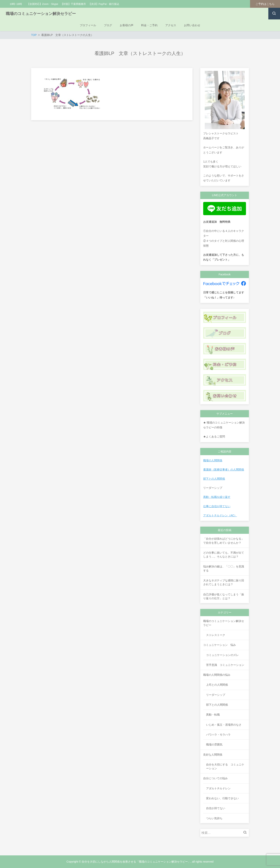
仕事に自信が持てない (217, 506)
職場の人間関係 (213, 460)
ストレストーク (216, 635)
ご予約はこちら (265, 4)
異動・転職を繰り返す (217, 497)
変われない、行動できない (222, 798)
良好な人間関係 (213, 755)
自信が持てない (216, 808)
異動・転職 (213, 715)
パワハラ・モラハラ (218, 735)
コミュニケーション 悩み (220, 645)
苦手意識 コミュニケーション (225, 665)
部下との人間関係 (214, 479)
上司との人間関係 (217, 685)
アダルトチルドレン (218, 788)
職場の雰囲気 (214, 744)
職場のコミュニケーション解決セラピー (41, 14)
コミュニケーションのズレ (222, 655)
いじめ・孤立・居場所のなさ (224, 725)
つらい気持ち (214, 818)
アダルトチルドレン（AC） (220, 515)
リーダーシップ (216, 695)
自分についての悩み (215, 778)
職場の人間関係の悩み (217, 675)
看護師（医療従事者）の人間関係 (224, 470)
